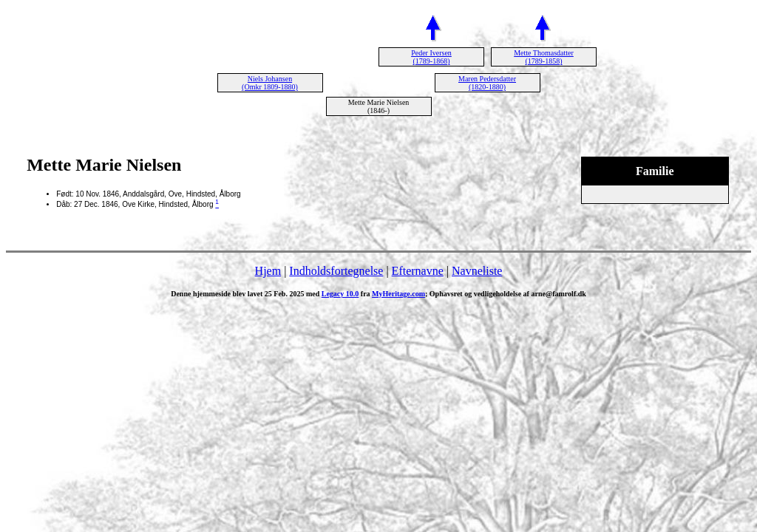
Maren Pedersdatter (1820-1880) (487, 83)
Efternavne (418, 271)
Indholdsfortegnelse (336, 271)
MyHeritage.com (398, 294)
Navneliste (477, 271)
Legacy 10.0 (340, 294)
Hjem (268, 271)
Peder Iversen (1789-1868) (431, 57)
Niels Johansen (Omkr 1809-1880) (270, 83)
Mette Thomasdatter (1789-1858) (544, 57)
